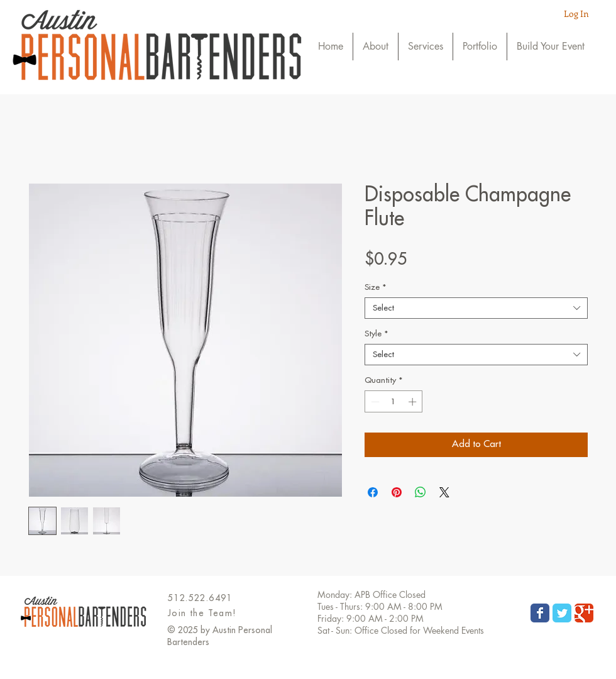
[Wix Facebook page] (540, 613)
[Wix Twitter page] (562, 613)
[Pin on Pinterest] (397, 492)
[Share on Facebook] (373, 492)
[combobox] (476, 308)
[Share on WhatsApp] (421, 492)
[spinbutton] (394, 402)
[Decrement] (374, 402)
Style (376, 334)
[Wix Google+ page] (584, 613)
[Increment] (414, 402)
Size (375, 287)
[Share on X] (444, 492)
